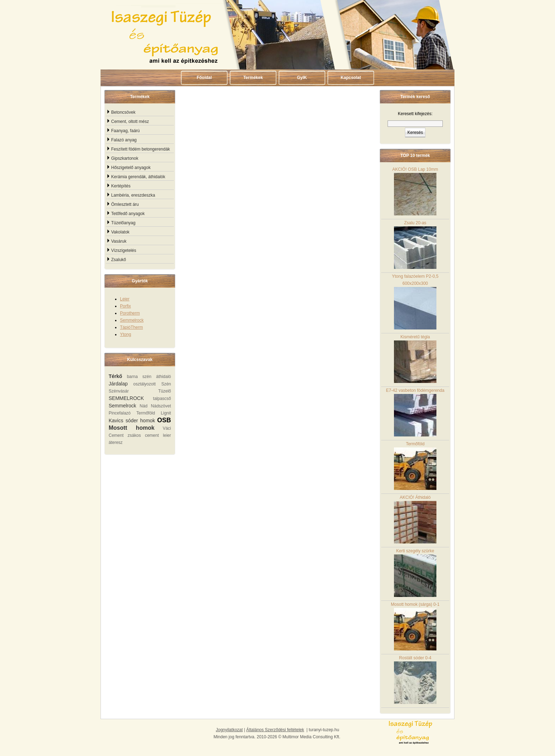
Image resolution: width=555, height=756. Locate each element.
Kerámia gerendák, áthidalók (138, 177)
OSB (164, 420)
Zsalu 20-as (415, 245)
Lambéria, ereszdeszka (133, 195)
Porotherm (130, 313)
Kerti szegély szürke (415, 573)
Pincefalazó (120, 413)
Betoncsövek (123, 112)
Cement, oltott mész (130, 122)
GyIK (302, 78)
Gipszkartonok (125, 158)
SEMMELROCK (126, 398)
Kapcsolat (351, 78)
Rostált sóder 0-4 (415, 680)
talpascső (162, 399)
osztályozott (144, 384)
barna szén (139, 377)
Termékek (253, 78)
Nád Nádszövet (155, 406)
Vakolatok (120, 232)
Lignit (166, 413)
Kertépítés (121, 186)
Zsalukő (119, 260)
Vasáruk (119, 241)
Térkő (115, 376)
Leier (125, 299)
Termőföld (146, 413)
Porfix (125, 306)
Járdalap (118, 384)
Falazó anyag (124, 140)
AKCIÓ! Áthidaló (415, 519)
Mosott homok (131, 428)
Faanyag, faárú (125, 131)
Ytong (125, 334)
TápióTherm (131, 327)
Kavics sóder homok (132, 421)
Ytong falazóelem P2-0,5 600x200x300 (415, 302)
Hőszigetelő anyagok (131, 168)
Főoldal (204, 78)
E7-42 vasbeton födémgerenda (415, 412)
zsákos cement (143, 435)
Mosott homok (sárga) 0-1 (415, 626)
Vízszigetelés (124, 250)
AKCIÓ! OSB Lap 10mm (415, 191)
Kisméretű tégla (415, 359)
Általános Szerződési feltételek (275, 730)
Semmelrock (132, 320)
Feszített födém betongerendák (141, 149)
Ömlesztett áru (125, 204)
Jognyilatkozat (229, 730)
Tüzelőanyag (123, 223)
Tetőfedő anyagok (128, 214)
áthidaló (164, 377)
